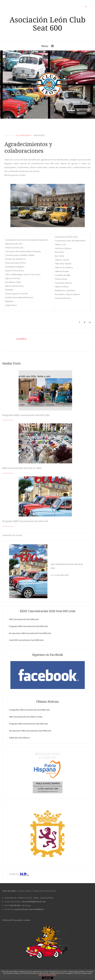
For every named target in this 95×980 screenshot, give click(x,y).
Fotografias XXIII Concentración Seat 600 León (26, 415)
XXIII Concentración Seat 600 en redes (22, 468)
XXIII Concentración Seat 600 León (24, 619)
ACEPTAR (47, 978)
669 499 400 (15, 905)
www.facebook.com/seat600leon (29, 909)
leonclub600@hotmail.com (34, 902)
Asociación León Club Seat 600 (47, 24)
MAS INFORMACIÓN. (47, 975)
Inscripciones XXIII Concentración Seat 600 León (30, 633)
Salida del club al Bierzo (20, 738)
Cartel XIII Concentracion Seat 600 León (26, 640)
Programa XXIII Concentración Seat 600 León (25, 521)
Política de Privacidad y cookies (16, 920)
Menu (45, 46)
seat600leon (25, 135)
